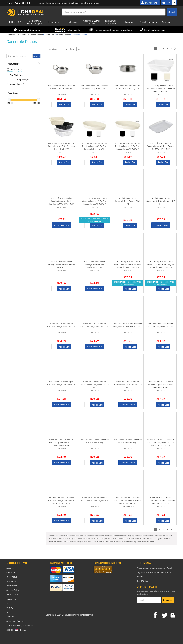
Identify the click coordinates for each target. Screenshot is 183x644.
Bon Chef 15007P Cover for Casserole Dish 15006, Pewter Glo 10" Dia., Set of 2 (128, 500)
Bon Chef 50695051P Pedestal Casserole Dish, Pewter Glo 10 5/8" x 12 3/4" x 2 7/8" (161, 442)
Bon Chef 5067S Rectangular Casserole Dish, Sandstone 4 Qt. (61, 383)
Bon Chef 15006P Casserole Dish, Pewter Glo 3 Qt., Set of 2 (95, 499)
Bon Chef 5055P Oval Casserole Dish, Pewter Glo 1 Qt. (95, 441)
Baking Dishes (64, 35)
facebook (157, 614)
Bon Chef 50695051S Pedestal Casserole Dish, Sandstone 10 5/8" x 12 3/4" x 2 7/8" (61, 500)
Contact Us (11, 572)
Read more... (142, 581)
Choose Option (61, 225)
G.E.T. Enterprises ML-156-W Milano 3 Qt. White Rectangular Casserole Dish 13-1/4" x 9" (161, 264)
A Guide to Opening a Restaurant (20, 625)
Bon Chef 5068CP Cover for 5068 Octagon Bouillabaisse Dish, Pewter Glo (161, 384)
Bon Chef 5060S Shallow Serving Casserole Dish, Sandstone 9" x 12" (95, 264)
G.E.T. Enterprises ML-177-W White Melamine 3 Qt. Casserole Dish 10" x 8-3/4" (161, 88)
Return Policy (12, 586)
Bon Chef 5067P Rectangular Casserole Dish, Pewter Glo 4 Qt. (161, 325)
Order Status (12, 577)
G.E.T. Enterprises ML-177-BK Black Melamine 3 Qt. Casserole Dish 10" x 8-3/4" (61, 146)
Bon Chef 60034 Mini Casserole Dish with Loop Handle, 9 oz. (95, 87)
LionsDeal (11, 35)
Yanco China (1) (17, 84)
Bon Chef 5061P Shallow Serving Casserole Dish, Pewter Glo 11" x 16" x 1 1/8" (161, 146)
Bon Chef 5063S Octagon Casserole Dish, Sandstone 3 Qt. (95, 325)
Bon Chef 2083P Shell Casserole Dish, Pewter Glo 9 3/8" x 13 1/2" (128, 325)
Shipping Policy (13, 590)
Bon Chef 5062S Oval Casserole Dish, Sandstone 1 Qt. (128, 441)
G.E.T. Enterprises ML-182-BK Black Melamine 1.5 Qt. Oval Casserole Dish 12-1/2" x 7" (128, 146)
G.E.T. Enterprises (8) (19, 80)
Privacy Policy (12, 594)
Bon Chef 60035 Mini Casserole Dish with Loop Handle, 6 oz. (61, 87)
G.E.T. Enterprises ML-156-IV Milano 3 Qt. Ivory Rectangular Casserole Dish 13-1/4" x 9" (128, 264)
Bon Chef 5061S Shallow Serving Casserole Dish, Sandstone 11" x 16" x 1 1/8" (61, 201)
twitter (165, 614)
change (23, 630)
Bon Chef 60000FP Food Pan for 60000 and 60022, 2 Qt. (128, 87)
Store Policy (11, 581)
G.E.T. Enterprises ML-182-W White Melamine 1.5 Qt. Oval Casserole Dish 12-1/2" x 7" (95, 201)
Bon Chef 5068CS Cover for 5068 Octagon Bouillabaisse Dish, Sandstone (61, 442)
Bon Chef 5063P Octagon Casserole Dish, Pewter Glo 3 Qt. (61, 325)
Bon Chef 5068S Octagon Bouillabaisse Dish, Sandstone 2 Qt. (128, 384)
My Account (11, 599)
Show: (72, 49)
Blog (8, 612)
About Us (10, 568)
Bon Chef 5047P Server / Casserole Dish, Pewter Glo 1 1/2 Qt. (128, 201)
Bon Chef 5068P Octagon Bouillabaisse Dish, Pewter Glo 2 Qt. (95, 384)
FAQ (8, 603)
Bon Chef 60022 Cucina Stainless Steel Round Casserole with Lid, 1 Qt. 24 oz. (161, 500)
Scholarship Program (15, 621)
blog (173, 614)
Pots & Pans (50, 35)
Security (10, 608)
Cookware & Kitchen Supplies (30, 35)
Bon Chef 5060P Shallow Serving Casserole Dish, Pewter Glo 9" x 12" (61, 264)
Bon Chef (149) (17, 75)
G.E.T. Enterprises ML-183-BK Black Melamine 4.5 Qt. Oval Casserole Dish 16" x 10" (95, 146)
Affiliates (10, 617)
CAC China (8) (16, 69)
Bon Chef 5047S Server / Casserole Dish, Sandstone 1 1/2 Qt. (161, 201)
